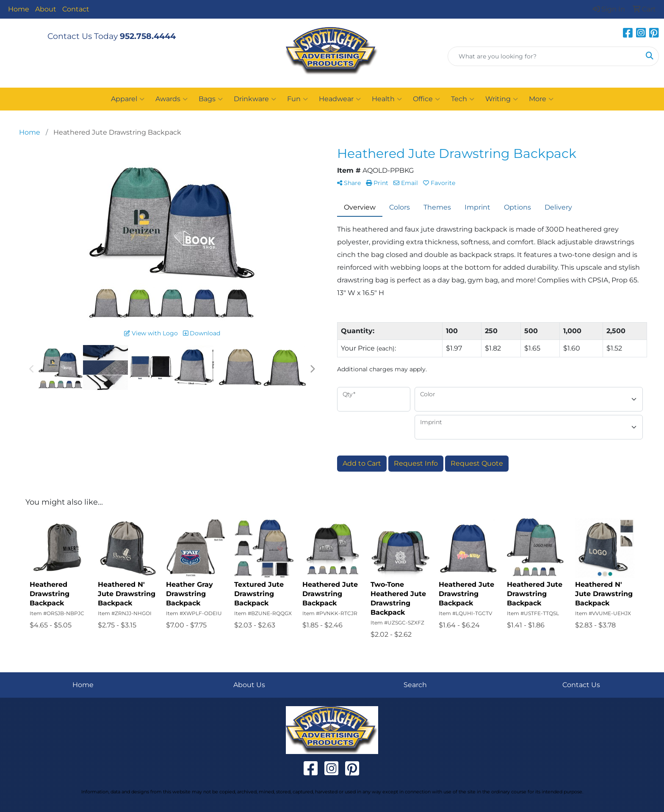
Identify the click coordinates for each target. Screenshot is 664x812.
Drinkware (255, 99)
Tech (463, 99)
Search (415, 685)
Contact (76, 9)
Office (426, 99)
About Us (249, 685)
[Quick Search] (544, 56)
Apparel (128, 99)
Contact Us (581, 685)
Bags (211, 99)
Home (19, 9)
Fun (297, 99)
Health (387, 99)
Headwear (340, 99)
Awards (172, 99)
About (46, 9)
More (541, 99)
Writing (502, 99)
